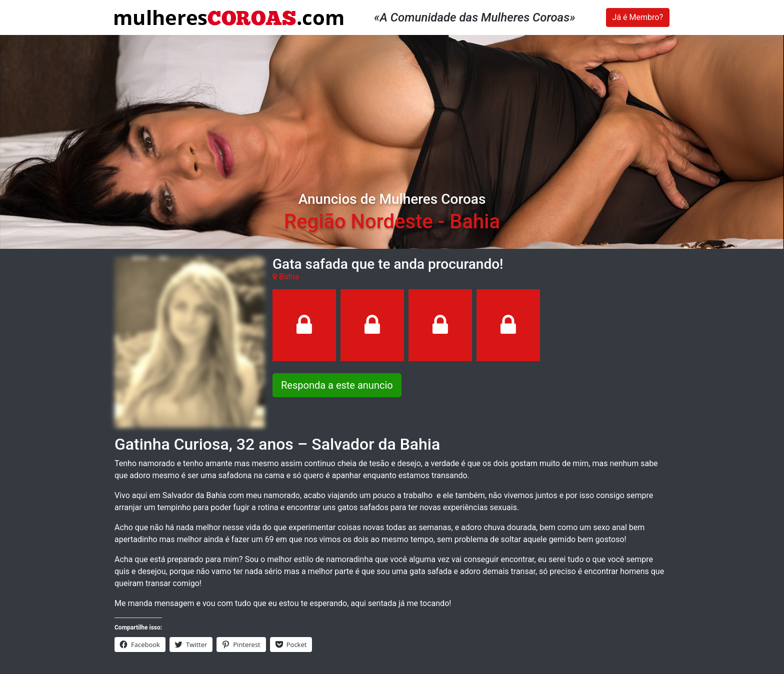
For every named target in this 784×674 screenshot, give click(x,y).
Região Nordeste (358, 222)
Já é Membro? (638, 17)
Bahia (475, 222)
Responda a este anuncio (337, 385)
